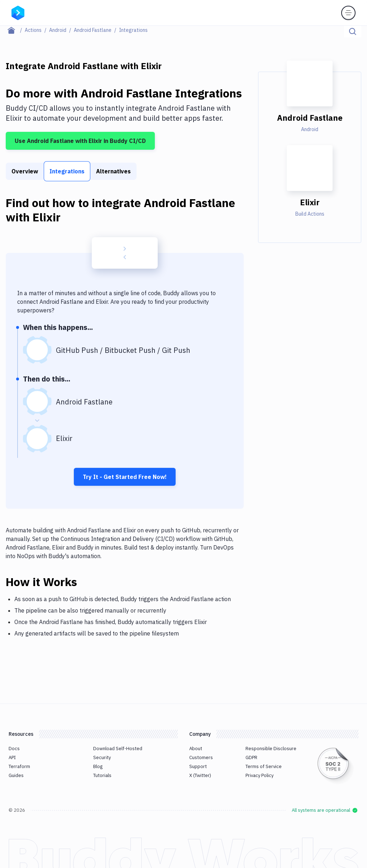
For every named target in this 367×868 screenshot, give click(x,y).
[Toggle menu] (348, 13)
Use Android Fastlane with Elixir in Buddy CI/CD (80, 141)
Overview (25, 171)
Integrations (67, 171)
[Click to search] (353, 32)
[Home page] (15, 30)
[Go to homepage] (18, 12)
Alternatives (113, 171)
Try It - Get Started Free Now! (125, 477)
